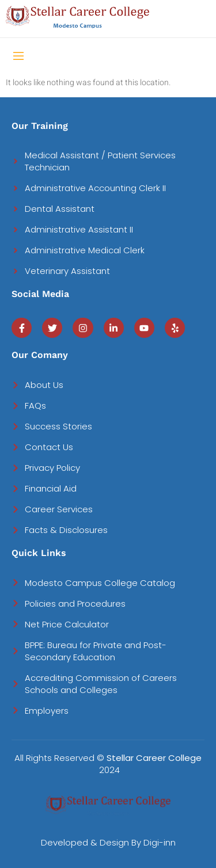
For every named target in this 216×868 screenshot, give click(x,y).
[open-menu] (18, 57)
